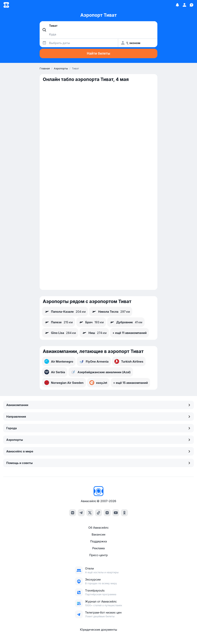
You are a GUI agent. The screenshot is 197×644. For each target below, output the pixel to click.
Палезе (59, 322)
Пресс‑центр (98, 555)
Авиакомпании (98, 405)
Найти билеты (99, 53)
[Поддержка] (192, 5)
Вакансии (98, 534)
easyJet (98, 383)
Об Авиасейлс (98, 528)
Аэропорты (98, 440)
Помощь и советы (98, 463)
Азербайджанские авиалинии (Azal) (101, 372)
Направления (98, 417)
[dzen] (107, 513)
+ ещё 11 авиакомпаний (130, 333)
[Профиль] (184, 5)
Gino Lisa (60, 333)
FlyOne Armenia (94, 361)
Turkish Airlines (129, 361)
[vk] (73, 513)
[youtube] (116, 513)
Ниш (94, 333)
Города (98, 428)
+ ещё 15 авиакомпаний (130, 383)
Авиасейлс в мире (98, 451)
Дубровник (126, 322)
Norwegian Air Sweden (64, 383)
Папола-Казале (65, 311)
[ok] (124, 513)
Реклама (98, 548)
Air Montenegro (59, 361)
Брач (91, 322)
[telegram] (81, 513)
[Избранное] (177, 5)
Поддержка (99, 541)
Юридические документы (98, 630)
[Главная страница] (6, 5)
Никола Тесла (111, 311)
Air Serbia (55, 372)
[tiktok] (98, 513)
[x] (90, 513)
